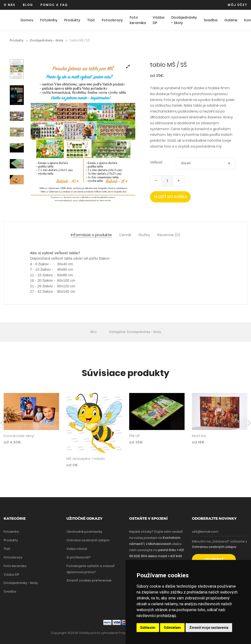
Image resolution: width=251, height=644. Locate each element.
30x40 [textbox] (186, 163)
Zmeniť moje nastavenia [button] (209, 628)
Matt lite (199, 436)
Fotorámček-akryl (19, 436)
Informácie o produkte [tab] (91, 235)
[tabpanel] (83, 133)
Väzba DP (159, 20)
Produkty (72, 20)
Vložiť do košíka (170, 197)
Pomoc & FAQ (54, 5)
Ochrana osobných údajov (88, 540)
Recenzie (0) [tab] (169, 235)
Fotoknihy (49, 20)
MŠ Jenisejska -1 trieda (86, 459)
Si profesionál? (79, 557)
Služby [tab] (144, 235)
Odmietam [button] (172, 628)
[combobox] (205, 163)
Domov (27, 20)
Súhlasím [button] (148, 628)
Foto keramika (138, 20)
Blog (28, 5)
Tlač (91, 20)
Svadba (211, 20)
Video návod (77, 549)
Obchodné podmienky (84, 532)
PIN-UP (135, 436)
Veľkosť (156, 162)
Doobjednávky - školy (184, 20)
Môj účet (238, 5)
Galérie (231, 20)
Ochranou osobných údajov (214, 547)
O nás (10, 5)
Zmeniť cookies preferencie (89, 580)
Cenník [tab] (125, 235)
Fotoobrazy (112, 20)
